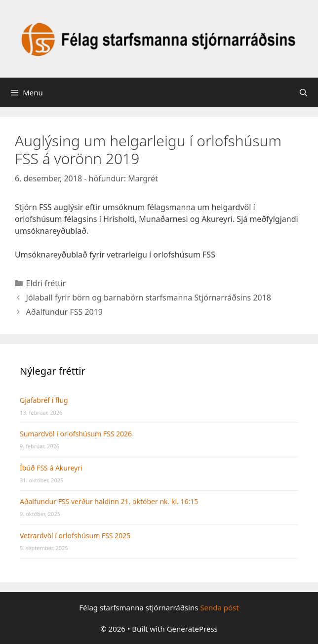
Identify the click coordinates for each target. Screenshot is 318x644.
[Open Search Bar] (303, 92)
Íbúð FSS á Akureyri (51, 468)
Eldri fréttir (46, 283)
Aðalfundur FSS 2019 (64, 312)
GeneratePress (192, 629)
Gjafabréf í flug (44, 400)
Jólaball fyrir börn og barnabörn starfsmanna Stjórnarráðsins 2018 (149, 298)
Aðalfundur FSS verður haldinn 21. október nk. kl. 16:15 (109, 501)
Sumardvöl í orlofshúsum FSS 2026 (76, 434)
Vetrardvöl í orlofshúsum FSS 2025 (75, 536)
